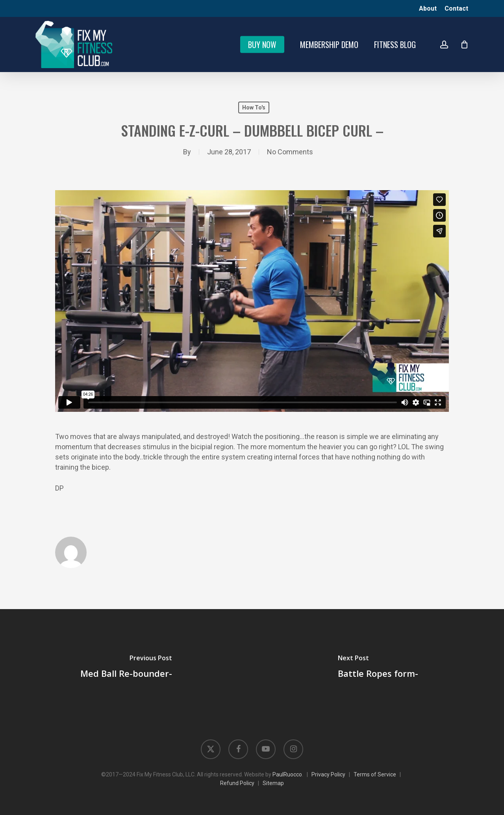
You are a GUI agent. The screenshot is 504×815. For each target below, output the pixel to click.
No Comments (290, 152)
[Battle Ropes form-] (378, 668)
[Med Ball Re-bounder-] (126, 668)
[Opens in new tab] (211, 749)
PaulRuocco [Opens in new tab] (287, 774)
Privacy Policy (328, 774)
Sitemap (273, 783)
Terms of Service (375, 774)
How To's (254, 107)
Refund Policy (237, 783)
